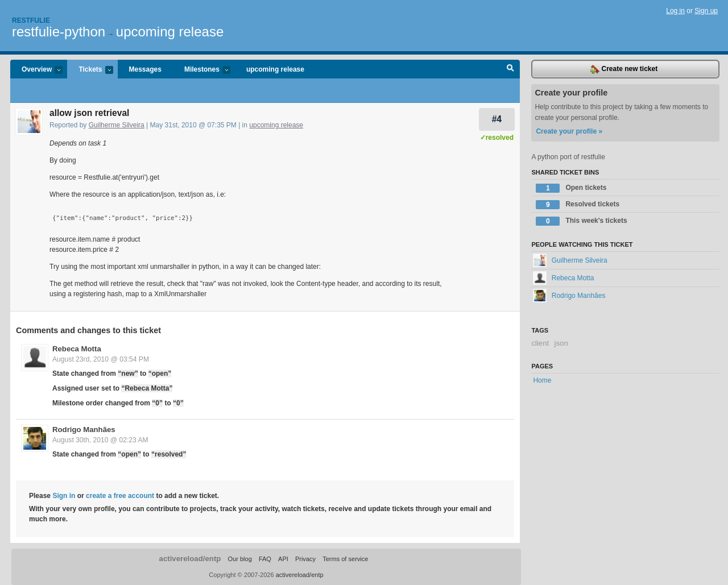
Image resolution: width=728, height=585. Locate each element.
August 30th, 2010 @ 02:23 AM (100, 440)
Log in (675, 11)
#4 (497, 119)
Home (542, 380)
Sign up (706, 11)
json (561, 343)
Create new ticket (624, 69)
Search (510, 69)
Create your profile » (569, 131)
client (540, 343)
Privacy (305, 559)
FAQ (265, 559)
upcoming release (170, 32)
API (283, 559)
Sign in (64, 496)
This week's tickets (581, 221)
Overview (36, 70)
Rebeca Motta (77, 349)
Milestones (202, 70)
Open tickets (571, 188)
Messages (145, 69)
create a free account (120, 496)
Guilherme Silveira (117, 125)
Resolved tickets (578, 205)
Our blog (239, 559)
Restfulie (31, 20)
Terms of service (345, 559)
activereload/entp (190, 559)
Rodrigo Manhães (84, 430)
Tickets (90, 70)
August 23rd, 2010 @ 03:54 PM (101, 359)
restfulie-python (59, 32)
